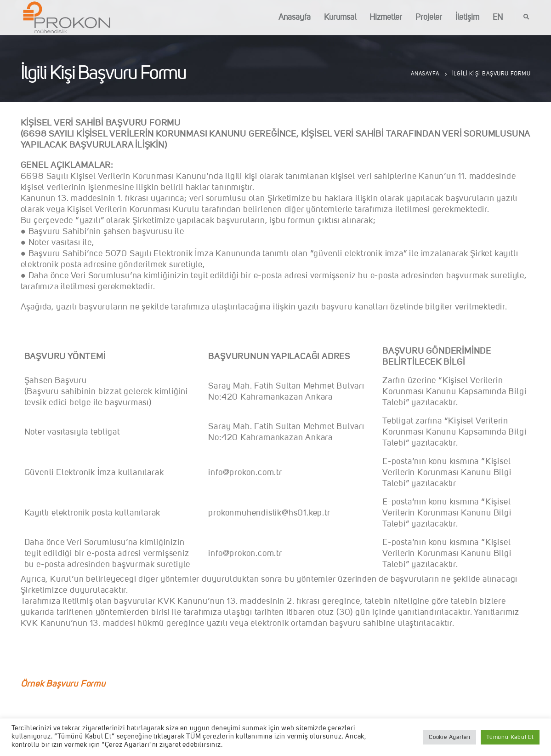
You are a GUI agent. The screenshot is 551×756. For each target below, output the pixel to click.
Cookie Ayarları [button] (450, 737)
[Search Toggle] (527, 17)
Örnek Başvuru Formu (63, 684)
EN (498, 17)
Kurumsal (340, 17)
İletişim (467, 17)
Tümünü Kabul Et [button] (510, 737)
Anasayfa (295, 17)
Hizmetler (386, 17)
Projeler (429, 17)
